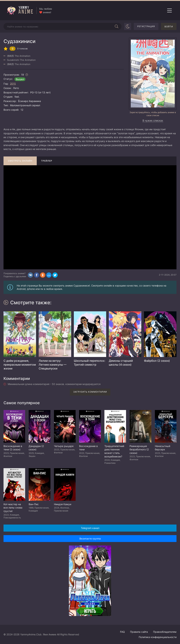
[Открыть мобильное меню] (169, 11)
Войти (169, 27)
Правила (139, 632)
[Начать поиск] (117, 26)
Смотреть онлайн (20, 161)
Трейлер (47, 161)
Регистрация (146, 26)
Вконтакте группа (90, 539)
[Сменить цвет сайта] (128, 26)
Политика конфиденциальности (158, 637)
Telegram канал (90, 528)
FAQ (122, 632)
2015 (13, 84)
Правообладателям (165, 632)
